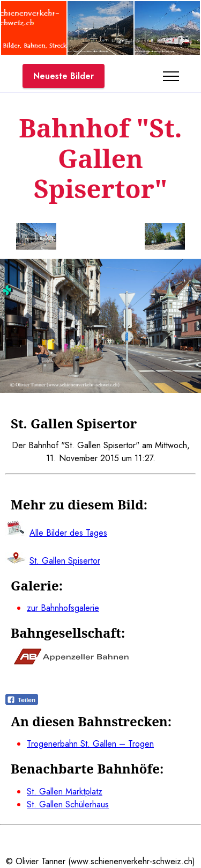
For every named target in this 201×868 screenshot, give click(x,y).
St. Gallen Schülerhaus (68, 804)
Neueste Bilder (64, 76)
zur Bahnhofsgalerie (63, 608)
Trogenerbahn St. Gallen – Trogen (90, 744)
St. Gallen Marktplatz (65, 792)
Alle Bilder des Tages (68, 533)
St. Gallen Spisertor (65, 561)
